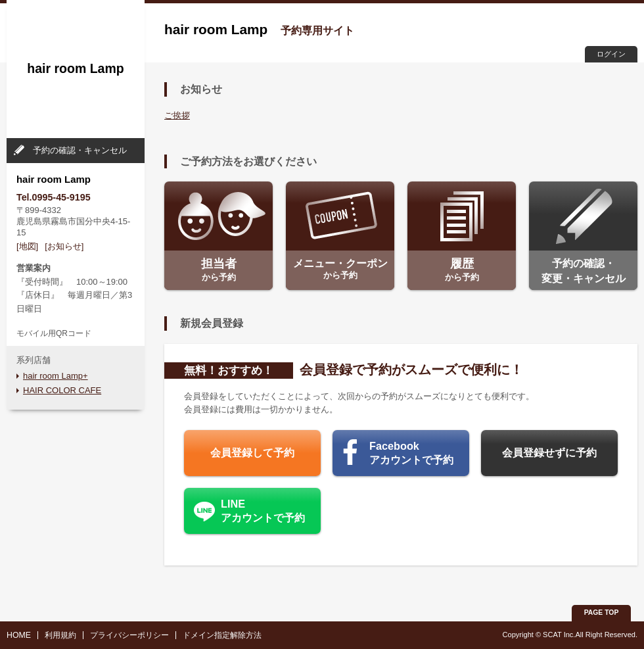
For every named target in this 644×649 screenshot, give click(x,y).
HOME (19, 635)
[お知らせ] (64, 246)
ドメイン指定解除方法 (222, 635)
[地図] (27, 246)
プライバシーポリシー (129, 635)
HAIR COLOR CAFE (62, 390)
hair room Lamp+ (56, 376)
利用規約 (60, 635)
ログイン (611, 54)
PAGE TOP (602, 613)
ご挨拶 (177, 115)
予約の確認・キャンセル (80, 150)
